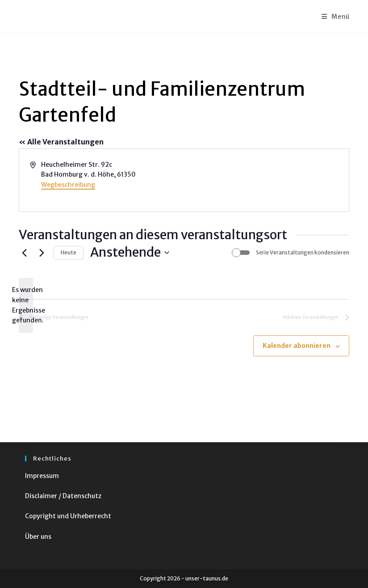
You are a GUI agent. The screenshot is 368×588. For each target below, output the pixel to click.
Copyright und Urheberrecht (68, 516)
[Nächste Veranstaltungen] (42, 253)
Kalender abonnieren (297, 346)
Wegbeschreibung (68, 185)
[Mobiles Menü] (336, 17)
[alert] (26, 305)
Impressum (42, 476)
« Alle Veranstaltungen (61, 142)
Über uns (38, 537)
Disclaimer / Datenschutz (63, 496)
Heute (69, 252)
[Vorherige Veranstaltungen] (24, 253)
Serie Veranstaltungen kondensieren (303, 252)
